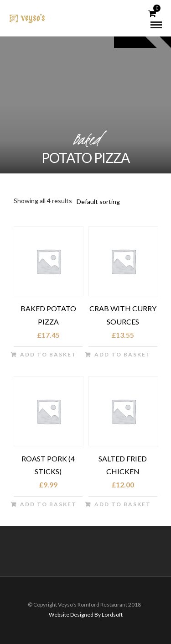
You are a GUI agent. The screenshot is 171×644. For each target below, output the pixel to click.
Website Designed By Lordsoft (86, 615)
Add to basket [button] (48, 354)
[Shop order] (112, 202)
